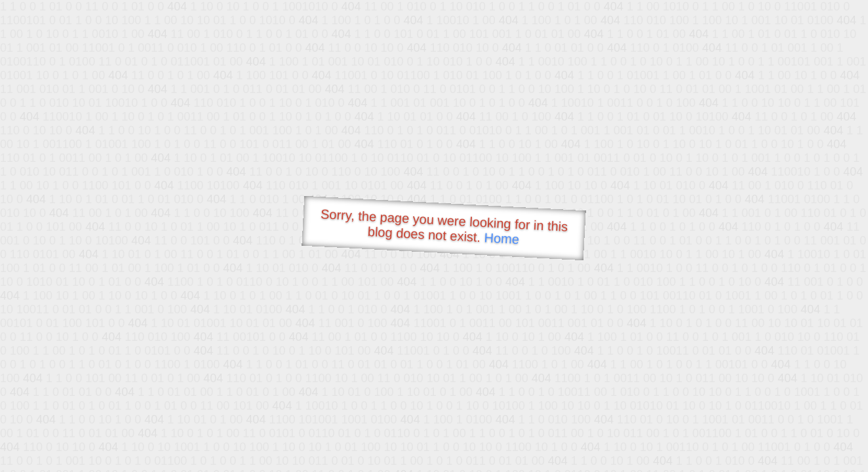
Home (502, 238)
